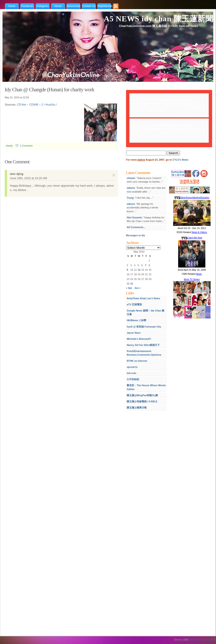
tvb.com (131, 373)
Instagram (42, 6)
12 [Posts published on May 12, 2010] (139, 270)
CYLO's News (180, 160)
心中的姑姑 (133, 379)
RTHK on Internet (137, 361)
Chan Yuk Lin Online (202, 640)
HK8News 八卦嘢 (136, 320)
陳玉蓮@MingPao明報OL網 (142, 395)
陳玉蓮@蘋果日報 (137, 408)
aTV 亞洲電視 (134, 304)
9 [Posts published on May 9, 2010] (127, 270)
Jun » (138, 288)
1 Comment (26, 146)
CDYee (22, 105)
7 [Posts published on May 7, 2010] (146, 265)
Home (12, 6)
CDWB (34, 105)
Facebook (27, 6)
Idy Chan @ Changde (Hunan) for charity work (50, 89)
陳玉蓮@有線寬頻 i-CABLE (142, 401)
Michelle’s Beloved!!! (139, 339)
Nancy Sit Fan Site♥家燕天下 (143, 345)
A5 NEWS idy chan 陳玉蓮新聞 (159, 19)
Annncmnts (73, 6)
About (58, 6)
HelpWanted (105, 6)
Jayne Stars (134, 333)
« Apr (129, 288)
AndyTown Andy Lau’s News (143, 298)
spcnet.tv (132, 367)
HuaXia (50, 105)
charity (9, 146)
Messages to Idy (136, 235)
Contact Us (89, 6)
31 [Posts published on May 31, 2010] (132, 284)
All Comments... (136, 227)
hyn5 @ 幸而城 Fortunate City (144, 327)
